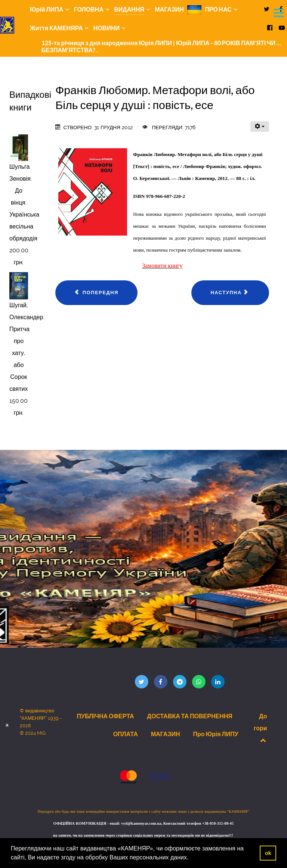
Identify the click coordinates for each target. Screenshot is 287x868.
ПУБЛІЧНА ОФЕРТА (105, 716)
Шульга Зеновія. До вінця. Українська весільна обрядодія (24, 203)
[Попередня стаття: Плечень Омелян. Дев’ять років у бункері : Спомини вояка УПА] (96, 293)
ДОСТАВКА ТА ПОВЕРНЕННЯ (190, 716)
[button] (191, 858)
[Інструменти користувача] (260, 127)
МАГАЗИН (166, 734)
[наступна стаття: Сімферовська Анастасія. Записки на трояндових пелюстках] (230, 293)
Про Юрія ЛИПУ (215, 734)
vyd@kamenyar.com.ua (141, 823)
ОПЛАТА (126, 734)
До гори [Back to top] (260, 728)
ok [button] (268, 853)
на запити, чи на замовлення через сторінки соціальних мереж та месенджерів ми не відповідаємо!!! (143, 835)
